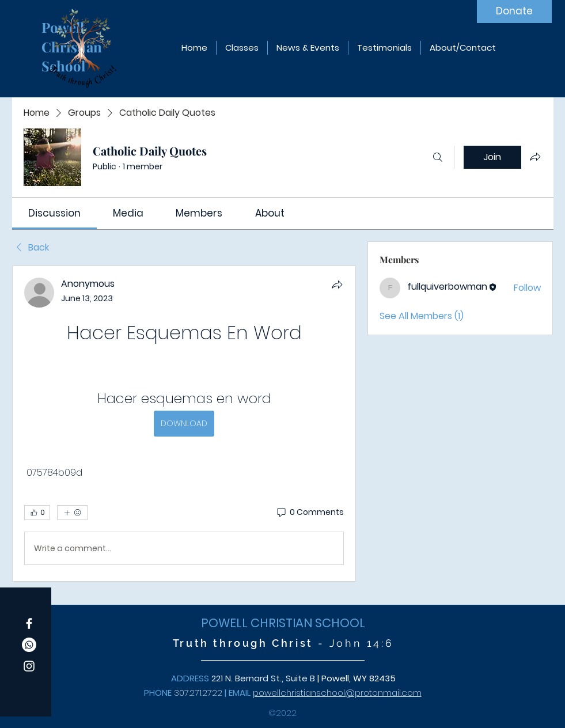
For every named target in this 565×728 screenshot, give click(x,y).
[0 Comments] (310, 513)
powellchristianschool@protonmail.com (337, 693)
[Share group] (535, 157)
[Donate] (514, 12)
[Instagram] (29, 666)
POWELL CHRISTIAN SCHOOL (283, 623)
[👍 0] (37, 513)
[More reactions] (72, 513)
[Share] (337, 285)
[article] (184, 424)
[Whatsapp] (29, 645)
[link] (54, 213)
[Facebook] (29, 623)
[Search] (438, 157)
